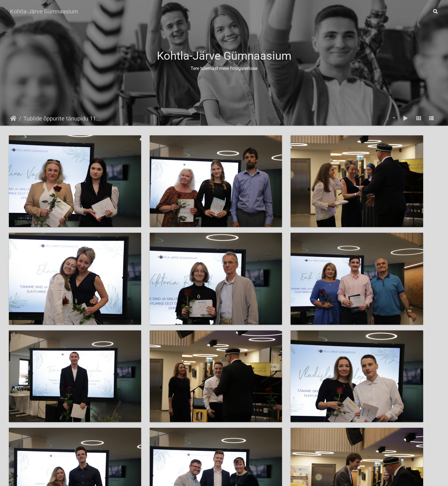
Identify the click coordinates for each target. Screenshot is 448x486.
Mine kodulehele (238, 476)
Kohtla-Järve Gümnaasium (44, 11)
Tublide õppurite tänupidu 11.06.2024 (63, 119)
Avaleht (13, 119)
